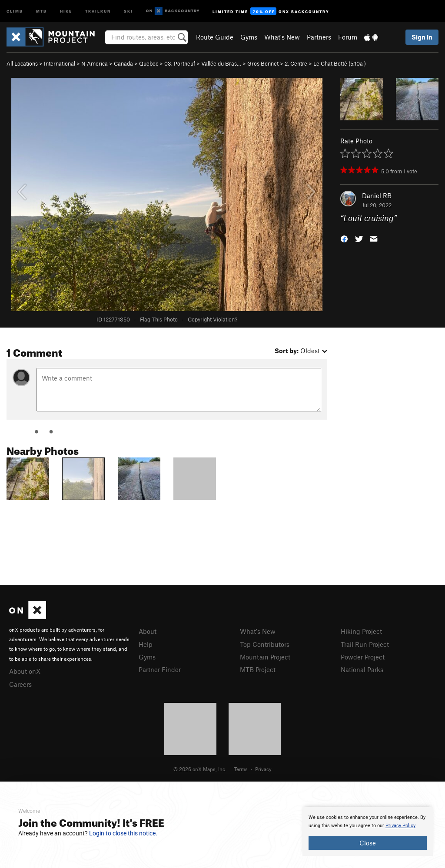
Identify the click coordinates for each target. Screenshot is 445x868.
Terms (241, 769)
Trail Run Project (365, 644)
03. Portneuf (180, 63)
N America (95, 63)
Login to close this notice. (123, 833)
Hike (66, 11)
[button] (344, 238)
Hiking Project (361, 631)
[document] (368, 832)
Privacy (263, 769)
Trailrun (98, 11)
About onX (25, 671)
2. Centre (296, 63)
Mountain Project (265, 657)
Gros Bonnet (263, 63)
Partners (319, 37)
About (148, 631)
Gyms (249, 37)
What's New (282, 37)
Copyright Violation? (213, 319)
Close (368, 843)
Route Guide (215, 37)
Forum (348, 37)
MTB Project (258, 669)
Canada (123, 63)
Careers (20, 684)
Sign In (422, 37)
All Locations (22, 63)
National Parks (362, 669)
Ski (128, 11)
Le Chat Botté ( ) (340, 63)
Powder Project (363, 657)
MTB (42, 11)
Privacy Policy (400, 826)
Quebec (149, 63)
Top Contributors (265, 644)
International (60, 63)
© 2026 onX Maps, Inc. (200, 769)
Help (146, 644)
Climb (15, 11)
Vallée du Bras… (221, 63)
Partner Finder (160, 669)
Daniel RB (377, 195)
